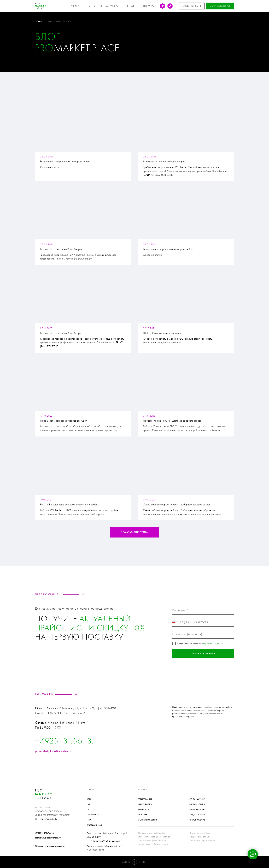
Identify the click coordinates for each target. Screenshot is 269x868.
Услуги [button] (76, 6)
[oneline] (203, 634)
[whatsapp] (170, 6)
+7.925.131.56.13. (64, 741)
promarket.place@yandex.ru (53, 751)
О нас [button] (131, 6)
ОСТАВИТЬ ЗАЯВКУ (203, 654)
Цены (92, 6)
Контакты (149, 6)
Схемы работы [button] (110, 6)
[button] (220, 6)
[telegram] (162, 6)
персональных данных (213, 644)
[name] (203, 610)
